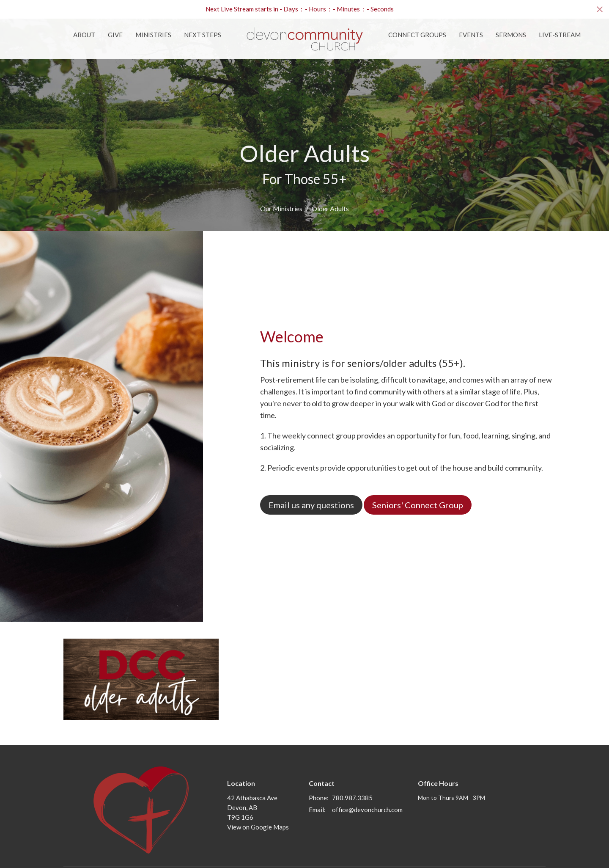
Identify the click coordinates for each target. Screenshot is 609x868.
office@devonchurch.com (367, 810)
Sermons (511, 35)
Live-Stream (560, 35)
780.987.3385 (352, 798)
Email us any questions (311, 505)
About (84, 35)
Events (471, 35)
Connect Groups (417, 35)
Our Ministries (281, 208)
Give (115, 35)
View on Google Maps (258, 827)
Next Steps (203, 35)
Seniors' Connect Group (418, 505)
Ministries (153, 35)
